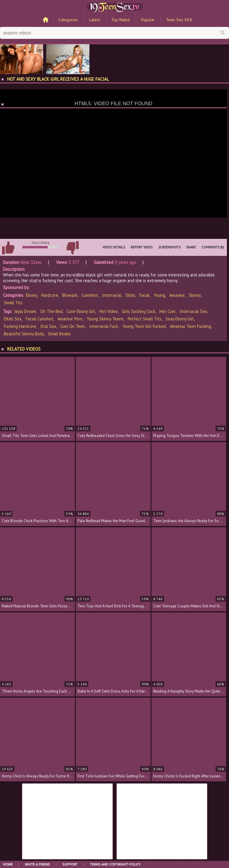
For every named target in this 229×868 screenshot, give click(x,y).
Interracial (112, 295)
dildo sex (13, 319)
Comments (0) (213, 247)
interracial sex (193, 311)
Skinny (195, 295)
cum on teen (73, 326)
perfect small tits (144, 319)
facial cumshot (40, 319)
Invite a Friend (37, 864)
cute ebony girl (81, 311)
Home (8, 864)
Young (160, 295)
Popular (148, 20)
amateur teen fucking (191, 326)
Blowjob (70, 295)
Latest (95, 20)
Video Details (114, 247)
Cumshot (90, 295)
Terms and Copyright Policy (115, 864)
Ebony (31, 295)
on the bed (51, 311)
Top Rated (120, 20)
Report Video (142, 247)
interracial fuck (104, 326)
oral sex (48, 326)
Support (70, 864)
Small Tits (13, 303)
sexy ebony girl (180, 319)
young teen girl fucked (144, 326)
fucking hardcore (20, 326)
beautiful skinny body (24, 334)
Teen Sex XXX (179, 20)
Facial (144, 295)
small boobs (59, 334)
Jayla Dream (25, 311)
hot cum (167, 311)
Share (191, 247)
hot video (109, 311)
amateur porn (70, 319)
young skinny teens (105, 319)
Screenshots (169, 247)
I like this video (8, 248)
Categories (68, 20)
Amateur (177, 295)
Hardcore (50, 295)
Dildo (130, 295)
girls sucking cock (139, 311)
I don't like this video (72, 248)
